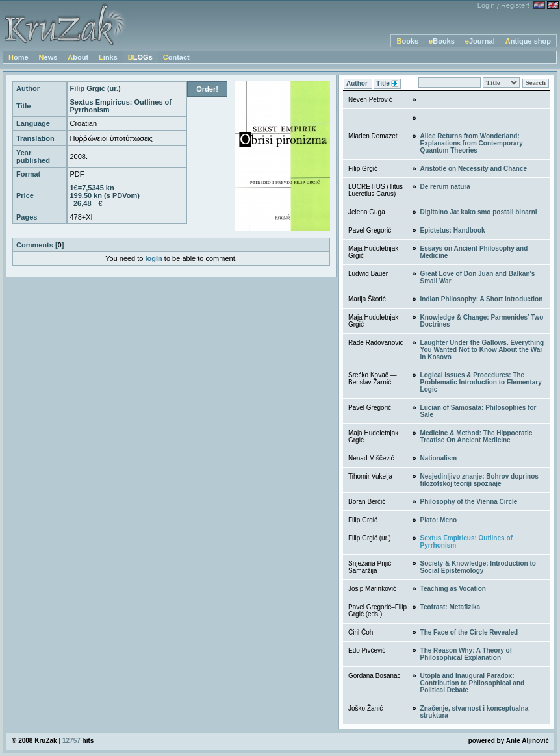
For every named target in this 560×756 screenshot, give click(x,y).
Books (407, 41)
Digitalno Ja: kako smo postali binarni (479, 212)
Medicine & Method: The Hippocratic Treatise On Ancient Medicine (477, 436)
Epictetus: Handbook (453, 230)
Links (108, 57)
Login (486, 5)
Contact (176, 57)
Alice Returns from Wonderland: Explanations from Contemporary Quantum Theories (472, 143)
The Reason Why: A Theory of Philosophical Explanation (466, 654)
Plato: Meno (439, 520)
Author (358, 83)
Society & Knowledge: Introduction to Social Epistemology (478, 567)
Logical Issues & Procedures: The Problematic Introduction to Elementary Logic (481, 382)
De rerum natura (445, 187)
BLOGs (140, 57)
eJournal (480, 41)
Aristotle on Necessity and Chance (474, 169)
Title (387, 84)
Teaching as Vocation (453, 589)
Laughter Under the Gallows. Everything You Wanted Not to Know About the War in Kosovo (482, 350)
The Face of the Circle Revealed (469, 632)
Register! (515, 5)
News (48, 57)
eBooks (442, 41)
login (154, 258)
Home (19, 57)
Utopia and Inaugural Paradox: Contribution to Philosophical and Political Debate (473, 683)
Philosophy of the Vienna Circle (469, 502)
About (78, 57)
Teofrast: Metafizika (451, 607)
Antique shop (528, 41)
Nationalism (439, 458)
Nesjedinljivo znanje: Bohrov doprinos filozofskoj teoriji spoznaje (479, 480)
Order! (207, 89)
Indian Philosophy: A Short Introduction (482, 299)
